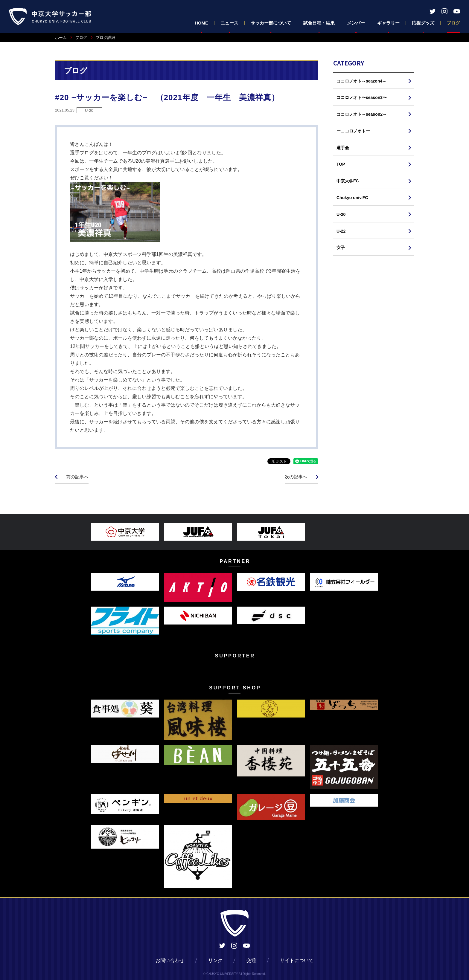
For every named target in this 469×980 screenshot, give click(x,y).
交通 (251, 960)
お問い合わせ (170, 960)
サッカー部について (271, 23)
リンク (215, 960)
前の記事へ (77, 477)
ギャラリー (388, 23)
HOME (201, 23)
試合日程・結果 (319, 23)
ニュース (229, 23)
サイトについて (297, 960)
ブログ (453, 23)
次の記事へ (296, 477)
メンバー (356, 23)
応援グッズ (423, 23)
